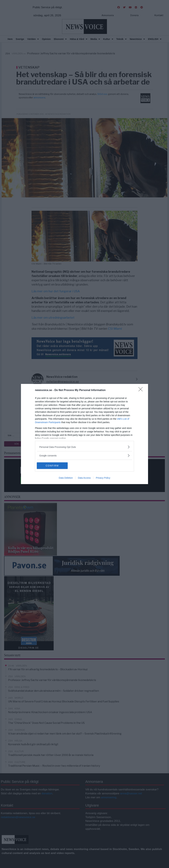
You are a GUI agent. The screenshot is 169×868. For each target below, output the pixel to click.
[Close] (142, 390)
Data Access (84, 478)
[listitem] (84, 447)
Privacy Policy (103, 478)
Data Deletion (66, 478)
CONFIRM (52, 466)
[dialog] (84, 434)
